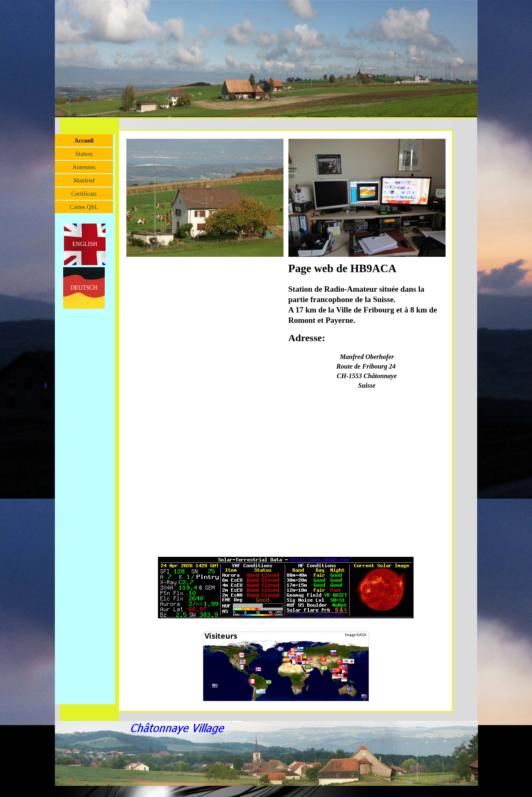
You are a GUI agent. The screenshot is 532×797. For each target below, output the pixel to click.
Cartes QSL (84, 207)
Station (84, 154)
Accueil (84, 140)
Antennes (84, 167)
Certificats (84, 194)
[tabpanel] (367, 330)
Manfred (84, 180)
